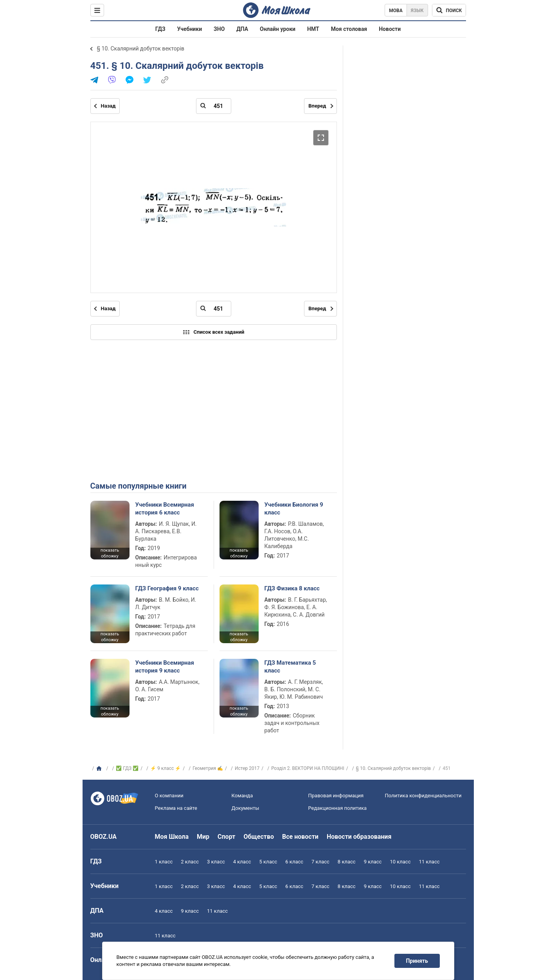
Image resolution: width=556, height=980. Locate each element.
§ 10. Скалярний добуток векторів (141, 49)
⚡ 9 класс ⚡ (166, 768)
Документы (246, 808)
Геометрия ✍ (208, 768)
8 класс (347, 862)
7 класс (320, 862)
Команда (242, 796)
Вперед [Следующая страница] (317, 106)
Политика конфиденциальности (423, 796)
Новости (390, 29)
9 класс (373, 862)
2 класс (190, 862)
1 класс (164, 862)
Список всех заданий (214, 332)
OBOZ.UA (104, 837)
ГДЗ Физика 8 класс (292, 588)
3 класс (216, 862)
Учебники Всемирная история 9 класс (165, 667)
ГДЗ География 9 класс (167, 588)
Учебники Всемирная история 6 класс (165, 509)
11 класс (429, 862)
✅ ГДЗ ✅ (127, 768)
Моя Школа (172, 837)
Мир (203, 837)
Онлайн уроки (278, 29)
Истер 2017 (247, 768)
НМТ (313, 29)
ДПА (242, 29)
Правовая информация (336, 796)
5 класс (268, 862)
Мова (396, 11)
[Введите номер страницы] (214, 106)
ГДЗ (160, 29)
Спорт (226, 837)
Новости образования (359, 837)
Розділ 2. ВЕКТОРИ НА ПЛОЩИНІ (308, 768)
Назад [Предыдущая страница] (108, 106)
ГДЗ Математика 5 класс (290, 667)
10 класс (400, 862)
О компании (169, 796)
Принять (417, 961)
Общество (259, 837)
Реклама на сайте (176, 808)
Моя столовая (349, 29)
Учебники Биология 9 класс (294, 509)
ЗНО (219, 29)
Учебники (190, 29)
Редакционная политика (338, 808)
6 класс (294, 862)
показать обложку (110, 553)
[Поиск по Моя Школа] (449, 10)
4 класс (242, 862)
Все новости (300, 837)
